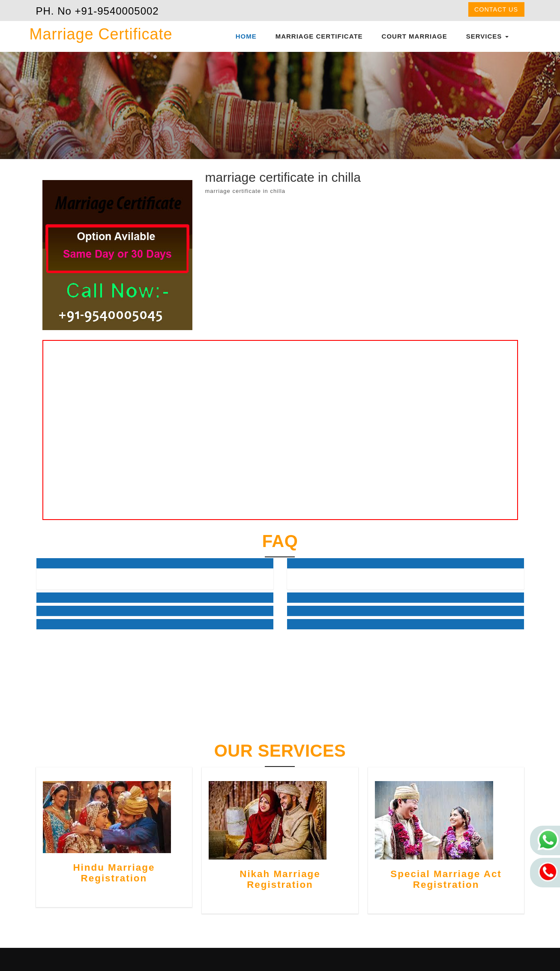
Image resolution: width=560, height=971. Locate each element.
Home (246, 36)
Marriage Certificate (319, 36)
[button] (155, 563)
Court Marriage (415, 36)
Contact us (496, 9)
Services (487, 36)
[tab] (155, 563)
